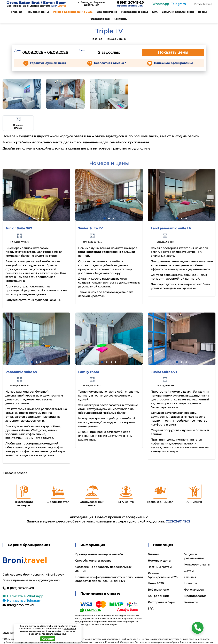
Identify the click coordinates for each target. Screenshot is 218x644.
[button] (30, 218)
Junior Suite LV (90, 228)
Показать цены (173, 52)
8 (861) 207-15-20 (130, 3)
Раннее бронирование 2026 (73, 12)
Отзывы (190, 577)
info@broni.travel (18, 605)
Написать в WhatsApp (23, 596)
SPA (155, 12)
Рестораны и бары (135, 12)
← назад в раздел (15, 473)
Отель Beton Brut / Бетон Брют (36, 3)
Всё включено (107, 12)
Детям (202, 12)
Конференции (158, 596)
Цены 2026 (156, 583)
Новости (190, 583)
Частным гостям (160, 567)
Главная (17, 12)
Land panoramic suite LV (171, 228)
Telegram (179, 4)
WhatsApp (161, 4)
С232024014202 (178, 521)
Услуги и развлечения (178, 12)
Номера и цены (38, 12)
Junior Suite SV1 (164, 372)
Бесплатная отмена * (110, 63)
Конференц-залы (197, 565)
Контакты (121, 19)
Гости (82, 51)
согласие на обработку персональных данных (52, 633)
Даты (18, 51)
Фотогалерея (100, 19)
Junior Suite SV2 (19, 228)
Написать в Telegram (22, 601)
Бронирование (195, 596)
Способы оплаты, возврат (94, 561)
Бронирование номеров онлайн (99, 554)
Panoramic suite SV (21, 372)
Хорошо (48, 639)
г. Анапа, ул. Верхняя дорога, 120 (91, 4)
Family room (89, 372)
